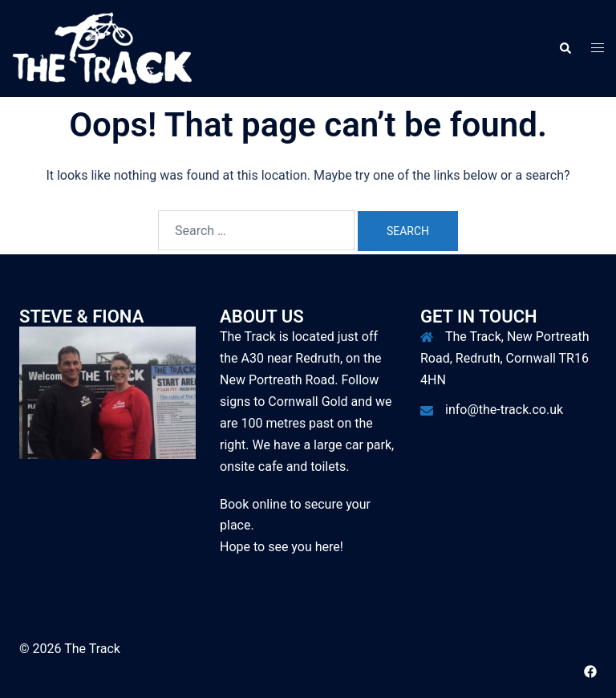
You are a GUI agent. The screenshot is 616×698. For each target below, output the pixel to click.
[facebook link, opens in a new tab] (590, 670)
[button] (565, 48)
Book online (253, 504)
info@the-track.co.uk (504, 410)
